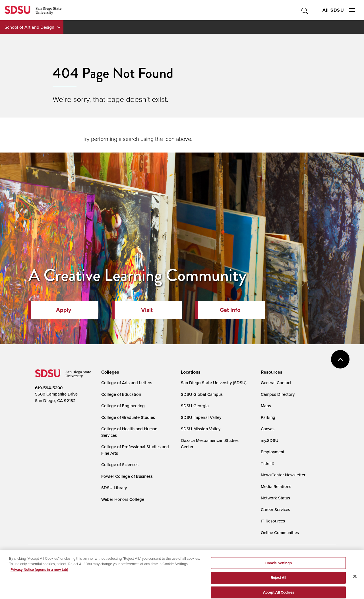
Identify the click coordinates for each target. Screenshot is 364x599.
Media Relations (276, 486)
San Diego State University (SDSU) (214, 383)
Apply (64, 310)
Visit (147, 310)
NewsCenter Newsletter (283, 475)
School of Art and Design (29, 27)
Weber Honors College (123, 499)
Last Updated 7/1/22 (146, 584)
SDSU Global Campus (202, 394)
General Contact (276, 383)
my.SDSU (270, 440)
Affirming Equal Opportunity (201, 569)
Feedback (243, 569)
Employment (273, 452)
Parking (268, 417)
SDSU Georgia (195, 406)
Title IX (268, 463)
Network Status (275, 498)
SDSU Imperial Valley (201, 417)
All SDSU (339, 10)
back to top (340, 359)
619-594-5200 (49, 388)
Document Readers (77, 560)
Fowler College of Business (127, 476)
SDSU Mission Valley (201, 429)
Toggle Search (305, 10)
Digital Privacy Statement (123, 560)
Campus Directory (278, 394)
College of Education (121, 394)
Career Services (275, 510)
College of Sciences (120, 465)
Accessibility (41, 560)
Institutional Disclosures (99, 569)
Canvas (268, 429)
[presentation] (109, 372)
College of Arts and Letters (127, 383)
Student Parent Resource (148, 569)
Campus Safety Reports (50, 569)
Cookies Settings (168, 560)
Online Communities (280, 533)
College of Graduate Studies (128, 417)
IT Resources (273, 521)
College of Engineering (123, 406)
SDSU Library (114, 488)
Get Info (230, 310)
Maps (266, 406)
